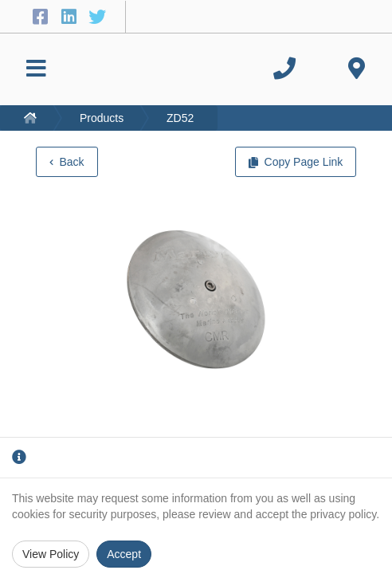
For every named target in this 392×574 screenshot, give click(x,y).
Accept (124, 554)
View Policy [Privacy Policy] (51, 554)
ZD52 (180, 118)
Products (102, 118)
